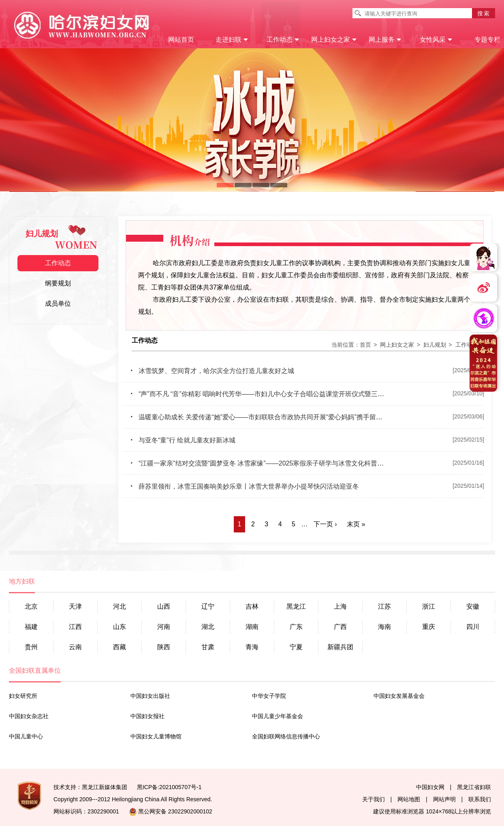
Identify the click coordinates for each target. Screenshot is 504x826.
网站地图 (409, 799)
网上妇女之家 (334, 40)
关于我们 (374, 799)
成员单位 (58, 304)
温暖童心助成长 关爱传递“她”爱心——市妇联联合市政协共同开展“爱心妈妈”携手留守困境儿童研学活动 (282, 417)
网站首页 (181, 40)
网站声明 (444, 799)
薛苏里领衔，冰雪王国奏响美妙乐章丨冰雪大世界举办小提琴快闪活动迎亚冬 (245, 486)
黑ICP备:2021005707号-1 (169, 787)
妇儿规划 (435, 345)
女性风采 (436, 40)
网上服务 (385, 40)
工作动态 (283, 40)
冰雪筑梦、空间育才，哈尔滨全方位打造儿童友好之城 (212, 371)
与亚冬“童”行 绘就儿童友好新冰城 (183, 440)
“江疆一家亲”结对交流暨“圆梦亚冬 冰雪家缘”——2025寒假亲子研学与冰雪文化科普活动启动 (267, 463)
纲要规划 (58, 283)
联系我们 (480, 799)
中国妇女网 (430, 787)
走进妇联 (232, 40)
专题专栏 (487, 40)
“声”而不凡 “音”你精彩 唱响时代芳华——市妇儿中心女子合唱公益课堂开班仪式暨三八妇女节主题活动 (280, 394)
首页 (365, 345)
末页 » (356, 524)
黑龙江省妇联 (474, 787)
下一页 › (325, 524)
